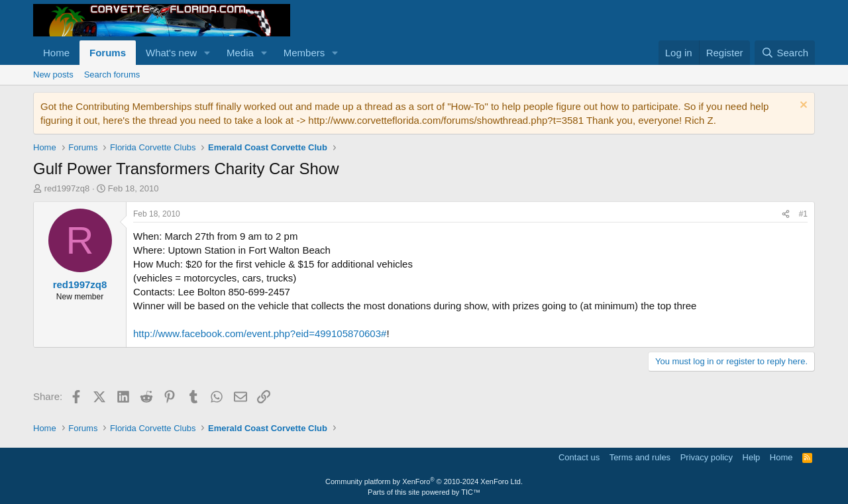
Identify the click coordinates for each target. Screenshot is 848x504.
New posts (53, 75)
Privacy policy (707, 457)
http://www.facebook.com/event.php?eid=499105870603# (260, 333)
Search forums (112, 75)
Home (56, 53)
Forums (108, 53)
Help (752, 457)
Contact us (579, 457)
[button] (207, 53)
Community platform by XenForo (424, 481)
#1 (803, 214)
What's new (171, 53)
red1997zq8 (67, 188)
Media (240, 53)
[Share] (786, 214)
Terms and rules (640, 457)
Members (304, 53)
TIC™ (471, 492)
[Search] (785, 53)
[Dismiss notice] (802, 106)
